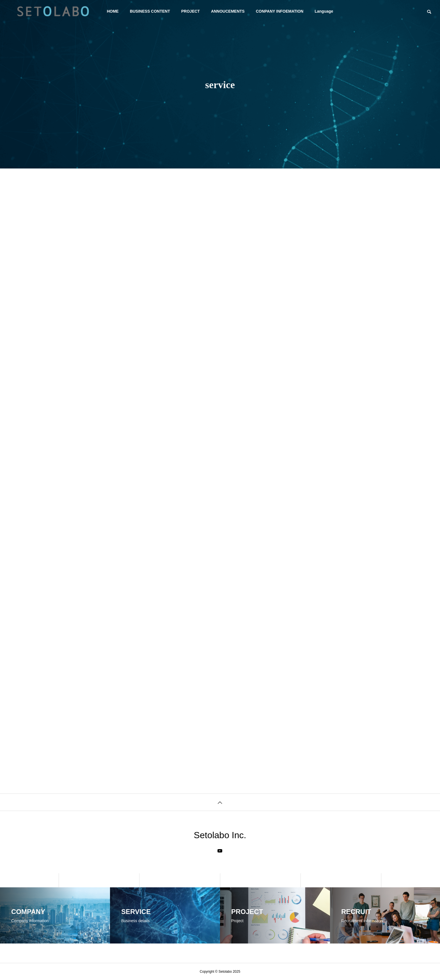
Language (324, 11)
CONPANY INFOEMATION (280, 11)
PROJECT (191, 11)
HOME (113, 11)
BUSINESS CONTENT (150, 11)
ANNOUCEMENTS (228, 11)
